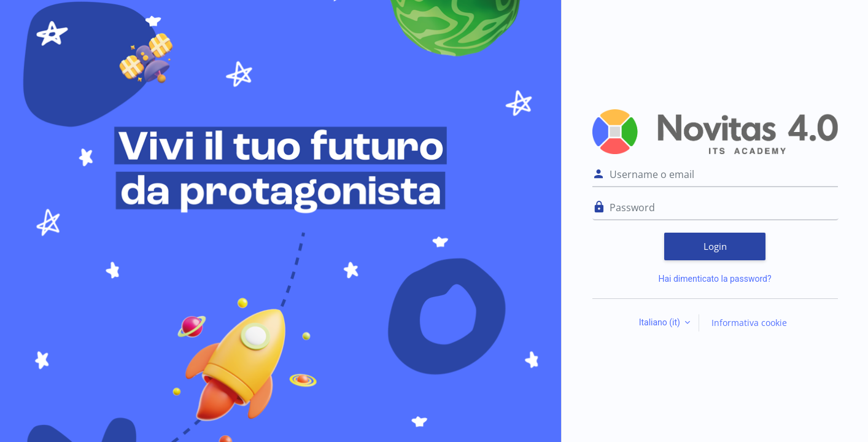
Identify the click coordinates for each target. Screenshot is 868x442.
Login (715, 246)
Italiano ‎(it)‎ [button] (661, 322)
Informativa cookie (749, 323)
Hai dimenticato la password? (715, 279)
